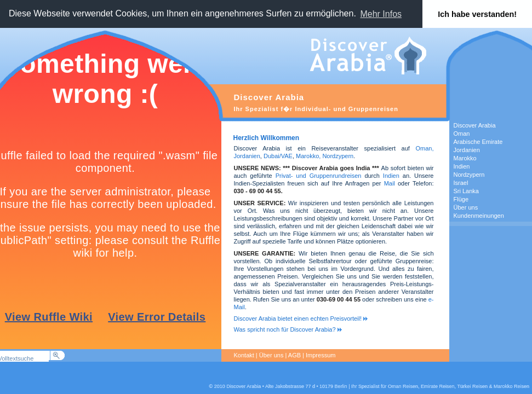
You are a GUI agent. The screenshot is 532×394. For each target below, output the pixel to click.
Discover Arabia (244, 386)
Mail (391, 183)
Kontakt (244, 355)
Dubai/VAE (278, 156)
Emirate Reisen (438, 386)
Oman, (424, 148)
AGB (294, 355)
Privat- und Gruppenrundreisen (319, 176)
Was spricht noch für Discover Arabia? (288, 329)
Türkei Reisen (472, 386)
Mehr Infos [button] (381, 14)
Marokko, (309, 156)
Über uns (271, 355)
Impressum (321, 355)
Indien (391, 176)
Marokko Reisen (511, 386)
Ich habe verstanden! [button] (477, 14)
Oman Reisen (403, 386)
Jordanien (247, 156)
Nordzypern (338, 156)
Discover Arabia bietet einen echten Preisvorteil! (301, 318)
